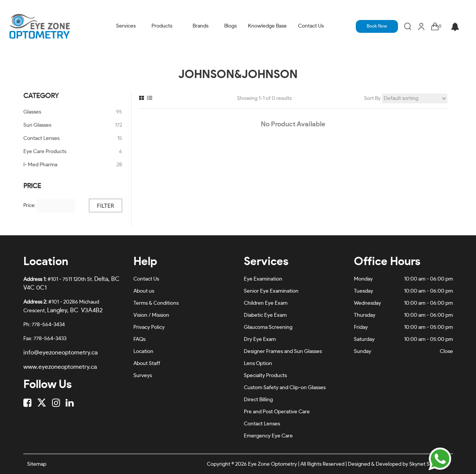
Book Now (377, 26)
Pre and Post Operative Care (277, 412)
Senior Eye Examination (271, 291)
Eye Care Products (45, 152)
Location (143, 351)
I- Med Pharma (40, 165)
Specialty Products (265, 376)
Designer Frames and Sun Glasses (283, 351)
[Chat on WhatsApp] (440, 459)
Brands (201, 26)
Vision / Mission (151, 315)
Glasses (32, 112)
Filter (106, 206)
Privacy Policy (149, 327)
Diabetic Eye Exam (265, 315)
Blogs (230, 26)
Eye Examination (263, 279)
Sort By (372, 98)
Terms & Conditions (156, 303)
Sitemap (37, 464)
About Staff (147, 364)
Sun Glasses (37, 125)
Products (162, 26)
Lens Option (258, 364)
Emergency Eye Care (268, 436)
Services (126, 26)
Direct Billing (258, 400)
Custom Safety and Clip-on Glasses (285, 388)
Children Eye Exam (266, 303)
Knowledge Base (267, 26)
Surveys (143, 376)
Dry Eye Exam (260, 339)
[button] (455, 27)
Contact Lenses (41, 138)
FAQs (139, 339)
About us (144, 291)
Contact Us (311, 26)
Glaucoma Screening (268, 327)
